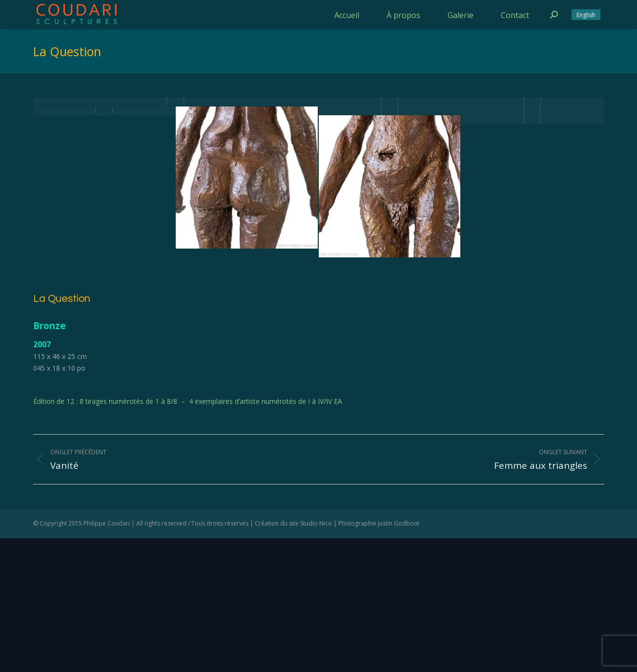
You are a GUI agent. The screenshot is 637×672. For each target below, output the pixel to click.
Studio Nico (316, 523)
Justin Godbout (399, 523)
